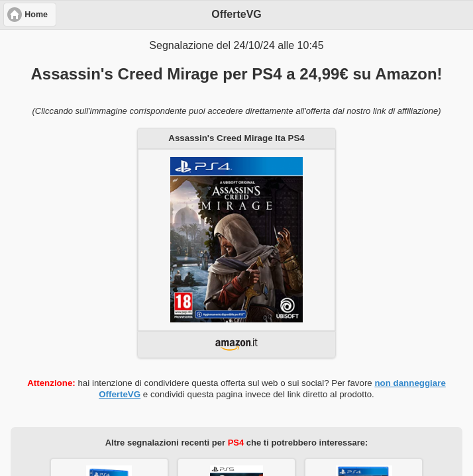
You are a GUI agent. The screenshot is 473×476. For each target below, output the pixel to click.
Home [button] (36, 15)
